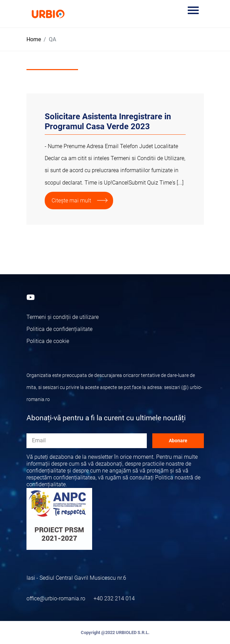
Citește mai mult (71, 201)
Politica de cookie (48, 341)
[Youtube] (31, 297)
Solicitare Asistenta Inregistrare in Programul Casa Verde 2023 (108, 121)
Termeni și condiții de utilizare (63, 317)
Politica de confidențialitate (59, 329)
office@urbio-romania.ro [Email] (56, 598)
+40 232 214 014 (114, 598)
